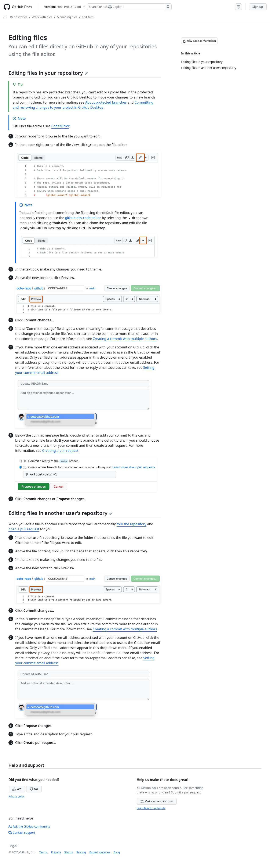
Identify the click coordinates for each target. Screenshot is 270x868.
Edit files (88, 17)
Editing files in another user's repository (61, 513)
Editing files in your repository (48, 73)
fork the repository (131, 524)
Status (69, 852)
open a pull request (24, 529)
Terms (43, 852)
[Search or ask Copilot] (129, 7)
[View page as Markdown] (199, 41)
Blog (117, 852)
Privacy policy (17, 797)
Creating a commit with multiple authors (125, 339)
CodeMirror (60, 126)
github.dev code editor (83, 218)
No (34, 789)
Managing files (67, 17)
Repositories (19, 17)
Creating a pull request (60, 451)
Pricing (81, 852)
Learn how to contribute (151, 808)
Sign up (258, 7)
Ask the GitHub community (29, 826)
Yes (17, 789)
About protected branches (106, 102)
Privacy (56, 852)
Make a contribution (157, 801)
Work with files (42, 17)
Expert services (100, 852)
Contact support (22, 833)
